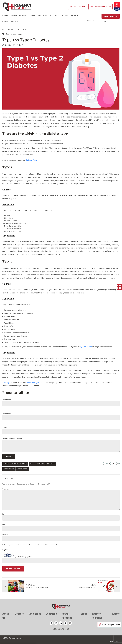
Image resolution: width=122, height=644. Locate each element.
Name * (5, 514)
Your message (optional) (61, 445)
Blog (7, 29)
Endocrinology (17, 34)
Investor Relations (97, 616)
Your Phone (61, 430)
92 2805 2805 (80, 6)
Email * (5, 524)
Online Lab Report (111, 16)
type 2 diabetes (86, 347)
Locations (33, 15)
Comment (6, 489)
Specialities (23, 15)
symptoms (41, 464)
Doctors (14, 15)
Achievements (76, 15)
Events (116, 614)
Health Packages (44, 15)
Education (56, 15)
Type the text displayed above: (24, 557)
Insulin (32, 464)
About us (6, 15)
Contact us (14, 22)
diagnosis (24, 464)
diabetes (15, 464)
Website (5, 534)
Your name (61, 402)
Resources (66, 15)
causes (6, 464)
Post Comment (15, 568)
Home (2, 29)
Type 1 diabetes (9, 469)
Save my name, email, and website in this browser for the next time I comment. (31, 545)
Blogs (84, 614)
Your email (61, 416)
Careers (5, 22)
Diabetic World (31, 160)
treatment (51, 464)
